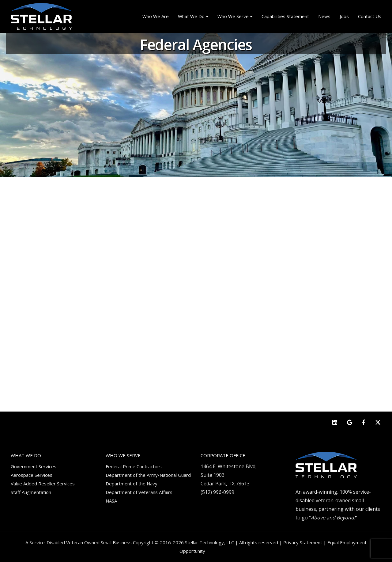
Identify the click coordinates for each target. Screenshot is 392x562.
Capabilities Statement (285, 16)
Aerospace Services (32, 475)
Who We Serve (233, 16)
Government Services (34, 466)
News (324, 16)
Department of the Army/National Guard (148, 475)
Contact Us (370, 16)
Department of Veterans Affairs (139, 492)
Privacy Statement (303, 542)
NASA (111, 501)
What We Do (191, 16)
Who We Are (156, 16)
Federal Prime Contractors (134, 466)
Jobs (344, 16)
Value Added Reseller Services (43, 484)
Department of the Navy (132, 484)
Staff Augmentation (31, 492)
